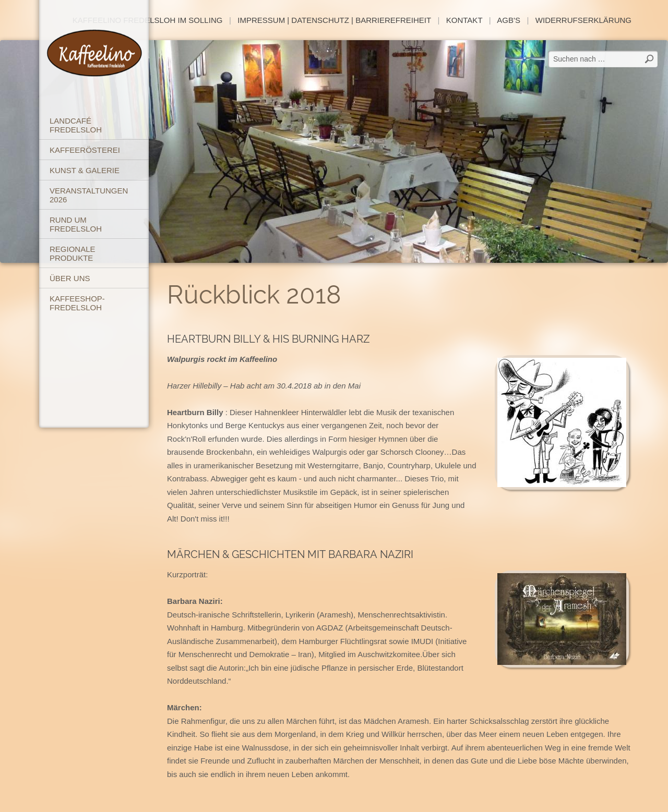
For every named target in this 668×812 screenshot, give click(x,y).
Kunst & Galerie (85, 170)
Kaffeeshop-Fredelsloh (77, 303)
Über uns (70, 278)
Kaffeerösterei (85, 150)
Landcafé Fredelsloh (76, 125)
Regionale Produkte (73, 253)
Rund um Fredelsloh (76, 224)
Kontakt (464, 20)
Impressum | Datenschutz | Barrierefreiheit (334, 20)
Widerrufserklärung (583, 20)
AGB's (509, 20)
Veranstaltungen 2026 (89, 195)
